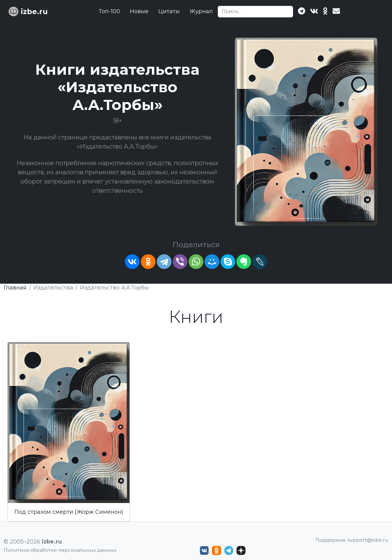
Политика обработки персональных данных (60, 550)
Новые (139, 11)
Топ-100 (109, 11)
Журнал (201, 11)
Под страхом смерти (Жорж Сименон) (69, 512)
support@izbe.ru (368, 540)
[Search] (255, 12)
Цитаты (169, 11)
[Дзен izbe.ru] (241, 551)
